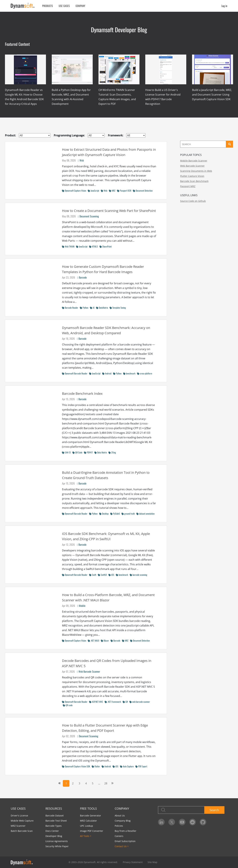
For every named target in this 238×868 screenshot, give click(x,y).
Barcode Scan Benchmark (194, 181)
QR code (68, 705)
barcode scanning (138, 575)
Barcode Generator (90, 816)
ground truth (128, 514)
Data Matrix (101, 452)
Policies (119, 826)
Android (107, 373)
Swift (93, 575)
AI (92, 308)
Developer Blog (54, 836)
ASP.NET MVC (96, 702)
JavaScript (93, 191)
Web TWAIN (68, 246)
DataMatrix (102, 308)
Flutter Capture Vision (192, 176)
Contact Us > (122, 846)
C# (125, 702)
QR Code (77, 452)
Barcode (82, 277)
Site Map (152, 862)
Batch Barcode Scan (22, 831)
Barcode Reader (70, 308)
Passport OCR (124, 191)
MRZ (112, 191)
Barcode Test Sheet (56, 821)
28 (106, 783)
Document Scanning (88, 216)
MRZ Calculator (88, 821)
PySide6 (115, 514)
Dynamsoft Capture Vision (74, 191)
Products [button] (48, 6)
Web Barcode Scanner (88, 671)
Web (81, 160)
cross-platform (145, 373)
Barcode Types (54, 826)
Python (84, 308)
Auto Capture (127, 766)
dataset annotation (145, 514)
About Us (120, 816)
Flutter (96, 766)
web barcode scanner (140, 702)
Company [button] (80, 6)
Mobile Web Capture (22, 821)
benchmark (129, 373)
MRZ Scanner (18, 826)
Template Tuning (118, 308)
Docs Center (52, 831)
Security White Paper (57, 846)
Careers (119, 836)
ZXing (112, 452)
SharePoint (106, 246)
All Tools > (86, 836)
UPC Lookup (87, 826)
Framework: (116, 135)
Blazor (105, 640)
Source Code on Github (193, 201)
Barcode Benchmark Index (82, 394)
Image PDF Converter (92, 831)
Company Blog (123, 821)
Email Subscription (125, 841)
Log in (224, 6)
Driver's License (19, 816)
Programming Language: (69, 135)
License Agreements (57, 841)
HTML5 (93, 246)
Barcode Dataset (55, 816)
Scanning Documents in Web (196, 171)
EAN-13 (66, 452)
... (99, 783)
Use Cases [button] (64, 6)
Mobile (81, 606)
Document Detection (143, 191)
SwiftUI (102, 575)
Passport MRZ (188, 186)
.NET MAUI (93, 640)
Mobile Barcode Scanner (194, 161)
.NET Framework (113, 702)
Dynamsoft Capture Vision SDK (76, 766)
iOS (111, 575)
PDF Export (141, 766)
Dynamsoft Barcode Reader (75, 373)
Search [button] (214, 810)
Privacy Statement (133, 862)
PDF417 (88, 452)
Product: (10, 135)
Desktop (104, 514)
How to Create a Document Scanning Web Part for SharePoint (109, 211)
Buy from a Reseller (126, 831)
